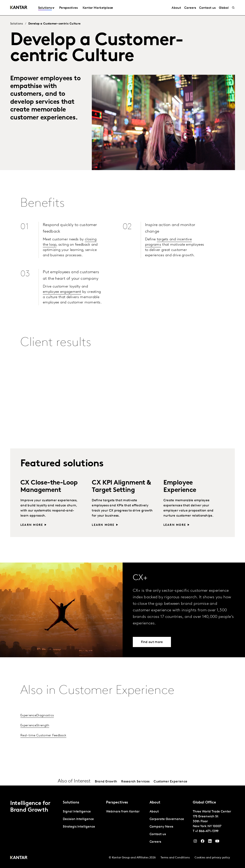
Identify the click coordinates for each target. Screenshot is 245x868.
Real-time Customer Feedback (43, 735)
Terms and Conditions (175, 858)
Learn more (32, 525)
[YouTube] (210, 842)
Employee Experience (180, 486)
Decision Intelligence (78, 819)
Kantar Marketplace (98, 8)
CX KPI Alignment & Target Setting (121, 486)
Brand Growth (106, 782)
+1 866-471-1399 (207, 831)
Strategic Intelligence (79, 827)
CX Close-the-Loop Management (49, 486)
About (176, 8)
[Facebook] (203, 842)
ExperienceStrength (35, 725)
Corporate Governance (167, 819)
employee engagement (62, 292)
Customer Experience (170, 782)
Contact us (207, 8)
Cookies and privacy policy (212, 858)
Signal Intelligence (77, 812)
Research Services (135, 782)
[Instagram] (195, 842)
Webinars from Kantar (123, 812)
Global (224, 8)
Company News (161, 827)
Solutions (45, 8)
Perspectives (68, 8)
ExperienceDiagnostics (37, 715)
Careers (190, 8)
